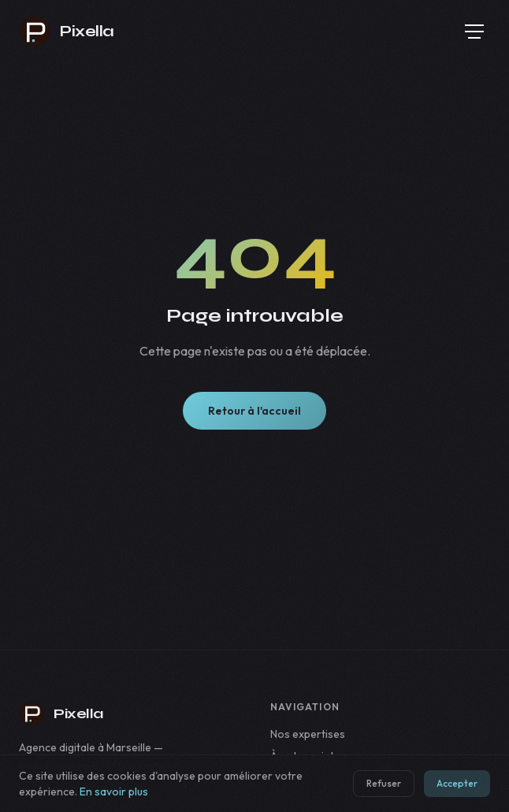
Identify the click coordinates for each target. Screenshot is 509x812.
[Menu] (474, 32)
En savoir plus (114, 792)
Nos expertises (308, 734)
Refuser (384, 783)
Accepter (457, 783)
